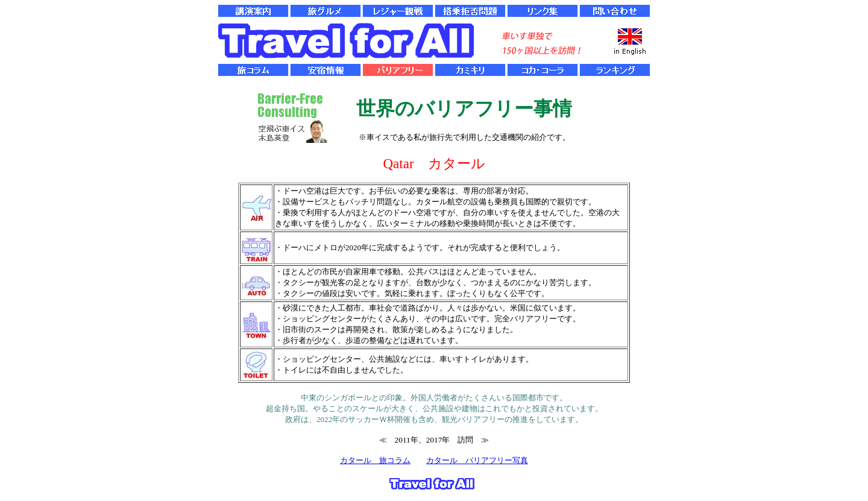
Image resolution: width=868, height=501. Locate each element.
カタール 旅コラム (375, 460)
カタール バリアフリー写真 (477, 460)
